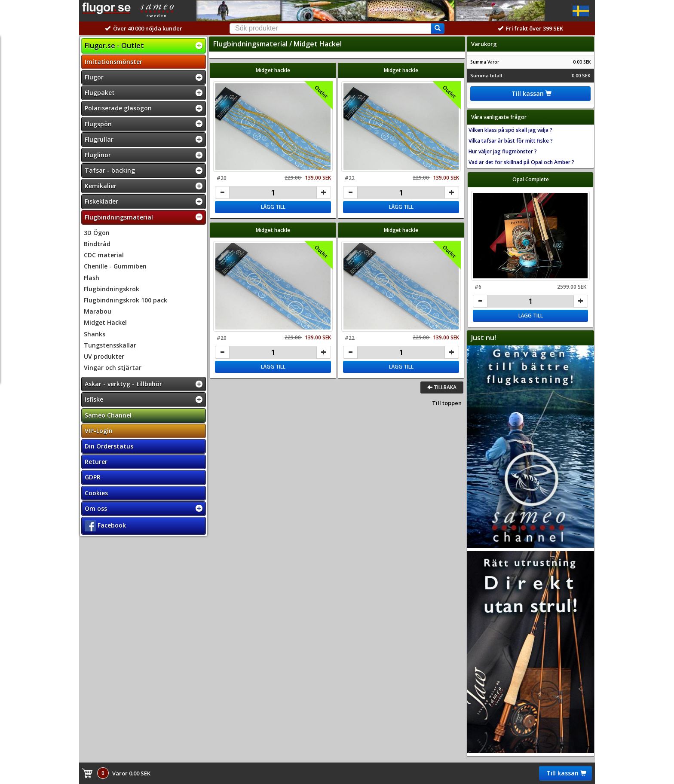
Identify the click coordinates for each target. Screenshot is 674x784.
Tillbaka (442, 387)
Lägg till (273, 207)
